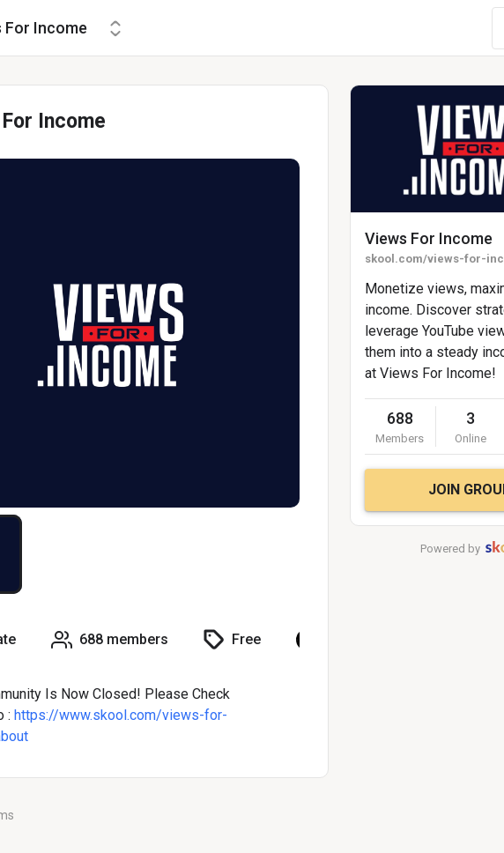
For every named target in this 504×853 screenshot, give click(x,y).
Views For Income (429, 238)
